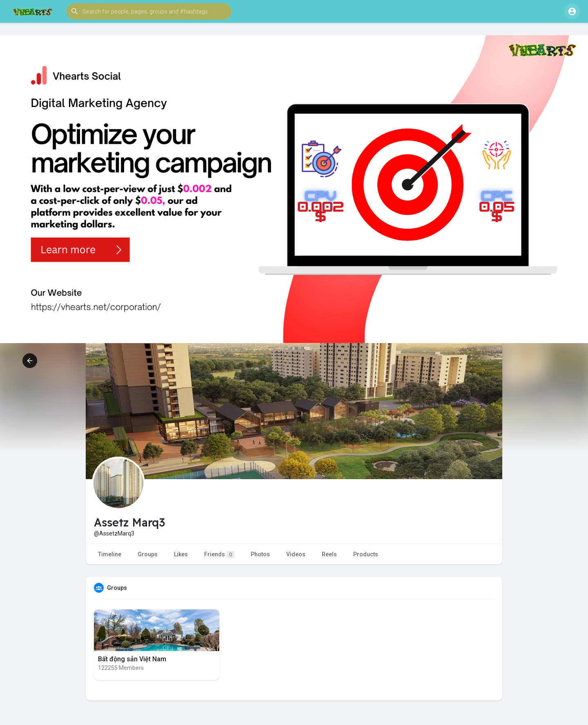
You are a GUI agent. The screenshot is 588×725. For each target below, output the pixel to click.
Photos (260, 554)
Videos (296, 554)
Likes (181, 554)
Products (366, 554)
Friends (219, 554)
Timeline (110, 554)
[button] (149, 11)
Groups (148, 554)
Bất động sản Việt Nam (132, 659)
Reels (329, 554)
